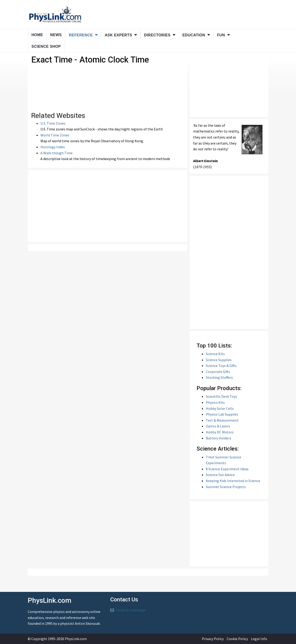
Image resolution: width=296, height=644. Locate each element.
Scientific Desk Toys (221, 396)
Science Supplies (219, 360)
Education (194, 35)
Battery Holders (219, 438)
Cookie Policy (237, 639)
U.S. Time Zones (53, 123)
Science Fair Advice (220, 475)
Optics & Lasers (218, 426)
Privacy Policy (213, 639)
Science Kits (215, 354)
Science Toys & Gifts (221, 366)
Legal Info (259, 639)
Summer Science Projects (226, 487)
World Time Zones (55, 135)
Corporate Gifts (218, 372)
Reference (81, 35)
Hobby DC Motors (220, 432)
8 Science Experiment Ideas (227, 469)
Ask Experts (118, 35)
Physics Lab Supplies (222, 414)
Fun (221, 35)
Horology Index (53, 147)
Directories (157, 35)
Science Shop (46, 46)
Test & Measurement (222, 420)
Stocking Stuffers (219, 377)
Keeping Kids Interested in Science (233, 481)
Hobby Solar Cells (220, 408)
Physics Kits (215, 402)
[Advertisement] (108, 206)
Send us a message (131, 610)
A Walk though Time (57, 153)
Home (37, 35)
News (56, 35)
